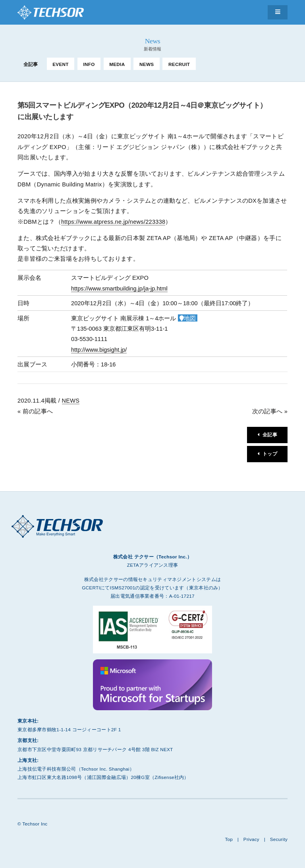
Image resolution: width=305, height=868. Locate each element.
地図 (190, 318)
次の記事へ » (270, 411)
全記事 (31, 64)
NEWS (147, 64)
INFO (89, 64)
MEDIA (117, 64)
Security (279, 839)
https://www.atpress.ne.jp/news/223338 (114, 222)
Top (228, 839)
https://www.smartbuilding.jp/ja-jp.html (120, 289)
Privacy (251, 839)
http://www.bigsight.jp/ (99, 350)
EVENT (61, 64)
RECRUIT (179, 64)
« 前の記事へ (35, 411)
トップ (270, 454)
